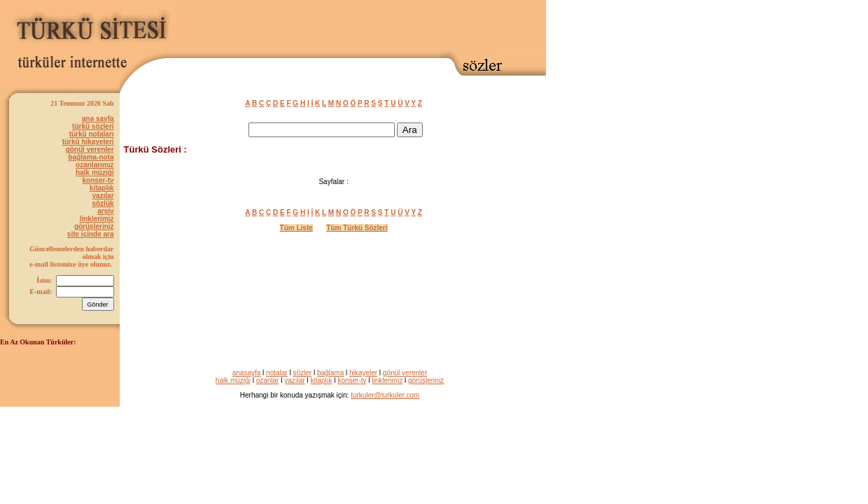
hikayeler (363, 373)
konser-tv (98, 180)
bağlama (330, 373)
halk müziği (94, 173)
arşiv (105, 211)
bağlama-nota (91, 157)
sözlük (103, 203)
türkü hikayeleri (88, 142)
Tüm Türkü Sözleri (357, 228)
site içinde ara (91, 234)
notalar (277, 373)
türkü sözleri (93, 126)
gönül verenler (90, 149)
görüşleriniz (94, 226)
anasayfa (247, 373)
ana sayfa (98, 119)
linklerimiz (97, 219)
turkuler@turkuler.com (385, 395)
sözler (302, 373)
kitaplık (101, 188)
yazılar (103, 196)
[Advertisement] (382, 26)
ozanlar (268, 380)
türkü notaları (92, 134)
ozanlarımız (94, 165)
